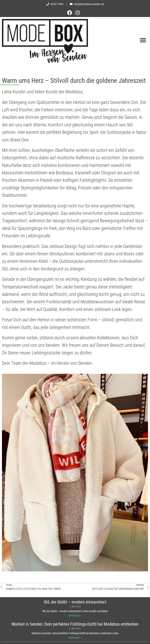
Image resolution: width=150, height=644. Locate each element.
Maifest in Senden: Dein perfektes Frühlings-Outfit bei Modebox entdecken (75, 624)
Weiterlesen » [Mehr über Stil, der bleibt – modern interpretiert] (75, 616)
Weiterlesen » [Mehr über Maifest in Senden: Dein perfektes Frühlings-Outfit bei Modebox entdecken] (75, 638)
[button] (143, 40)
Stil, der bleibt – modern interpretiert (75, 602)
